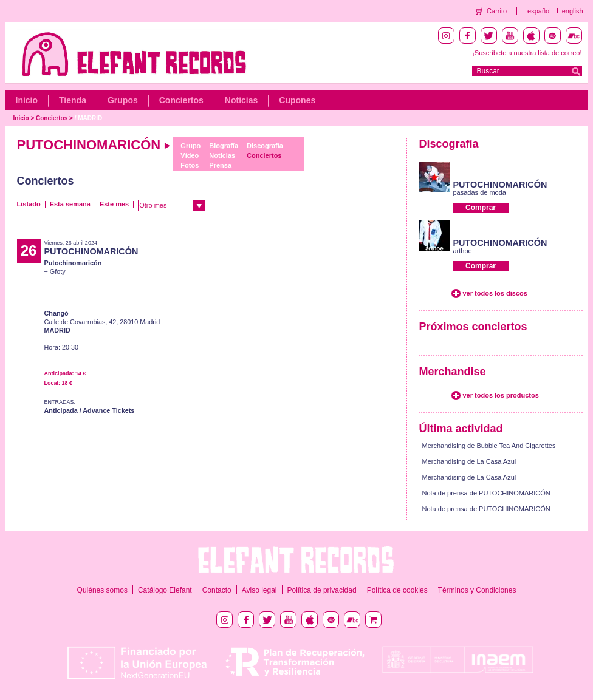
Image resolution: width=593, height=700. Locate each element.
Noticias (241, 100)
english (573, 11)
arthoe (463, 251)
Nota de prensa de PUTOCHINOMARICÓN (486, 493)
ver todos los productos (501, 395)
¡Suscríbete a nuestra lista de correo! (527, 53)
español (539, 11)
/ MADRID (89, 118)
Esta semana (70, 204)
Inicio (27, 100)
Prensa (220, 165)
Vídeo (190, 155)
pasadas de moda (480, 192)
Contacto (217, 590)
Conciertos (181, 100)
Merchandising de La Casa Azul (469, 461)
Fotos (190, 165)
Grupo (190, 146)
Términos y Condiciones (477, 590)
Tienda (73, 100)
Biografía (224, 146)
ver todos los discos (495, 293)
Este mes (114, 204)
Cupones (297, 100)
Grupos (123, 100)
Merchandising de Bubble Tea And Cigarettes (489, 446)
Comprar (481, 208)
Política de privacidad (322, 590)
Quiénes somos (102, 590)
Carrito (497, 11)
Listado (29, 204)
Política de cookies (397, 590)
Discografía (265, 146)
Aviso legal (259, 590)
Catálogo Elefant (165, 590)
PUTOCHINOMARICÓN (500, 185)
